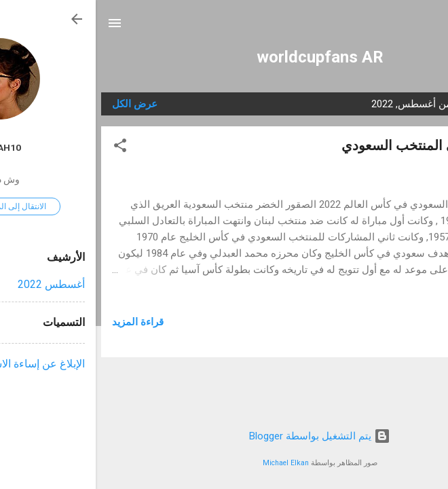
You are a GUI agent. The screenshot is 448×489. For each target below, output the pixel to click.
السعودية (379, 338)
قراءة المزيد (42, 322)
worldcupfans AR (224, 57)
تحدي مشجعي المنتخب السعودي (339, 145)
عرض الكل (39, 104)
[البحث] (429, 28)
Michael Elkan (190, 463)
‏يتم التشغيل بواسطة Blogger (224, 436)
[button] (24, 148)
